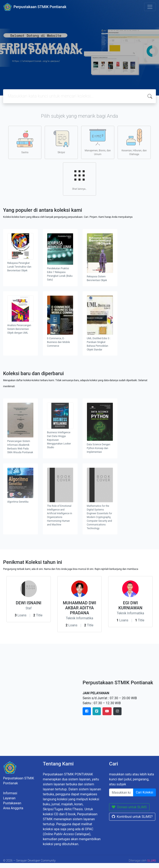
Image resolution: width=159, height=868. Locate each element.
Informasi (10, 793)
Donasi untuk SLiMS (129, 807)
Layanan (9, 798)
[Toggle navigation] (150, 7)
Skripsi (61, 142)
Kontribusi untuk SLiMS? (132, 817)
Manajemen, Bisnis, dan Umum (98, 142)
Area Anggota (13, 808)
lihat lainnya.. (79, 179)
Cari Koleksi (145, 792)
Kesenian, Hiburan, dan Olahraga (134, 142)
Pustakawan (12, 803)
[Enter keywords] (121, 792)
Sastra (25, 142)
